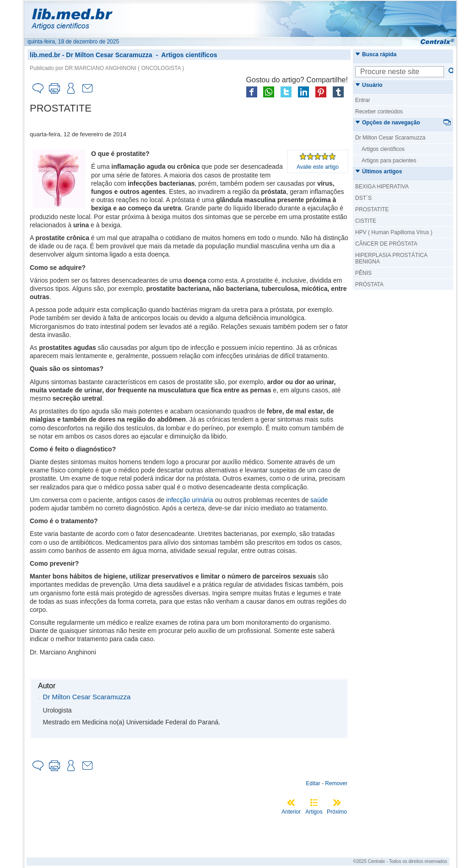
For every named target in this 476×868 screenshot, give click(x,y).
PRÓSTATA (369, 284)
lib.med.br (45, 55)
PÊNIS (363, 273)
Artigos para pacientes (389, 161)
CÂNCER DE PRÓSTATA (386, 244)
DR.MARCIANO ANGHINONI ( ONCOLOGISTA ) (124, 68)
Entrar (363, 100)
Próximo (337, 812)
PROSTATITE (372, 209)
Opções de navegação (388, 123)
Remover (336, 783)
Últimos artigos (379, 171)
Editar (313, 783)
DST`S (363, 198)
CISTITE (366, 221)
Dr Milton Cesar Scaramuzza (109, 55)
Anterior (291, 812)
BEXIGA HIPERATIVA (382, 187)
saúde (319, 500)
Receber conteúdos (379, 112)
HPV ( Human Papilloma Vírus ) (394, 232)
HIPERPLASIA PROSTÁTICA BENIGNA (391, 258)
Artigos (314, 812)
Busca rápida (376, 54)
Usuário (369, 85)
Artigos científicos (189, 55)
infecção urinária (190, 500)
